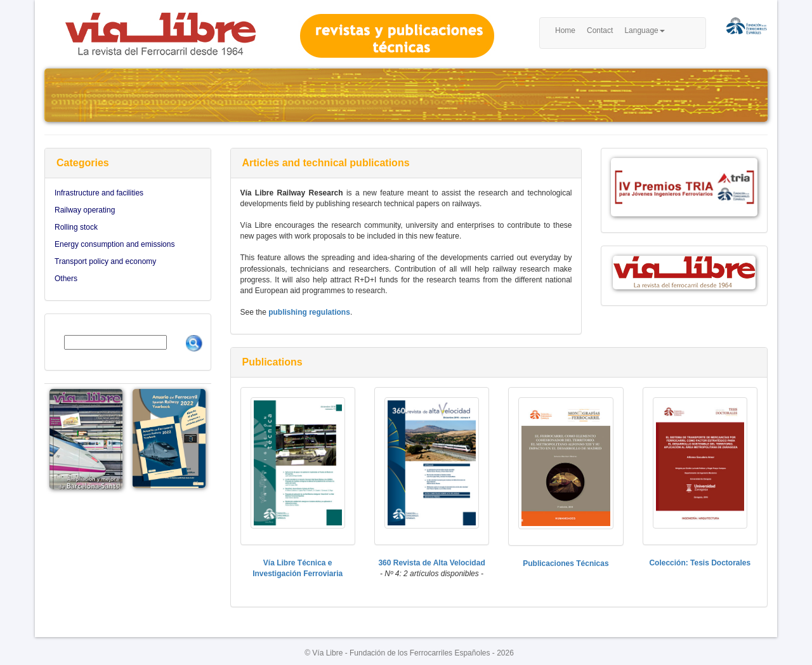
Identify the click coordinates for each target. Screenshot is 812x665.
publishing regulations (309, 312)
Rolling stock (76, 227)
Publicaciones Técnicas (566, 563)
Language (644, 30)
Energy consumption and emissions (115, 244)
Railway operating (85, 210)
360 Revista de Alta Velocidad (431, 563)
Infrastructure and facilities (99, 193)
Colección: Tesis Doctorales (700, 563)
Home (565, 30)
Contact (600, 30)
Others (66, 279)
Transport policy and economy (105, 261)
